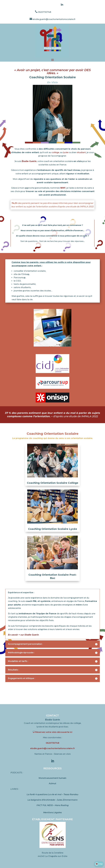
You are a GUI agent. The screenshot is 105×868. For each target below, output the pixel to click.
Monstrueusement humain (52, 778)
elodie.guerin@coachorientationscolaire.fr (52, 19)
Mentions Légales (52, 813)
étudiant (81, 152)
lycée (66, 152)
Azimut (52, 783)
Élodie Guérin (29, 161)
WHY (63, 188)
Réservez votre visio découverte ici (52, 732)
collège (55, 152)
